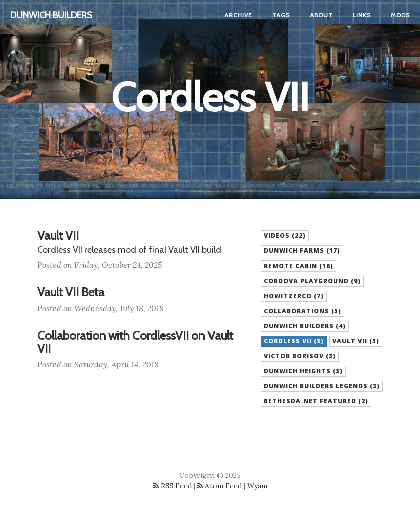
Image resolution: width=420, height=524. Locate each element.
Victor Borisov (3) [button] (300, 356)
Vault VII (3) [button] (356, 341)
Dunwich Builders (51, 15)
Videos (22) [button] (285, 236)
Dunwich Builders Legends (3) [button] (322, 386)
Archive (238, 15)
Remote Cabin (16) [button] (298, 266)
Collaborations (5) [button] (302, 311)
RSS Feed (173, 486)
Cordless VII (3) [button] (294, 341)
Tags (281, 15)
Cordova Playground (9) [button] (312, 281)
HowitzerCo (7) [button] (294, 296)
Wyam (257, 486)
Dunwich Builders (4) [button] (305, 326)
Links (362, 15)
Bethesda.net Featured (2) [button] (316, 401)
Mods (400, 15)
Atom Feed (220, 486)
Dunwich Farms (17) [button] (302, 251)
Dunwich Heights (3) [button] (303, 371)
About (321, 15)
